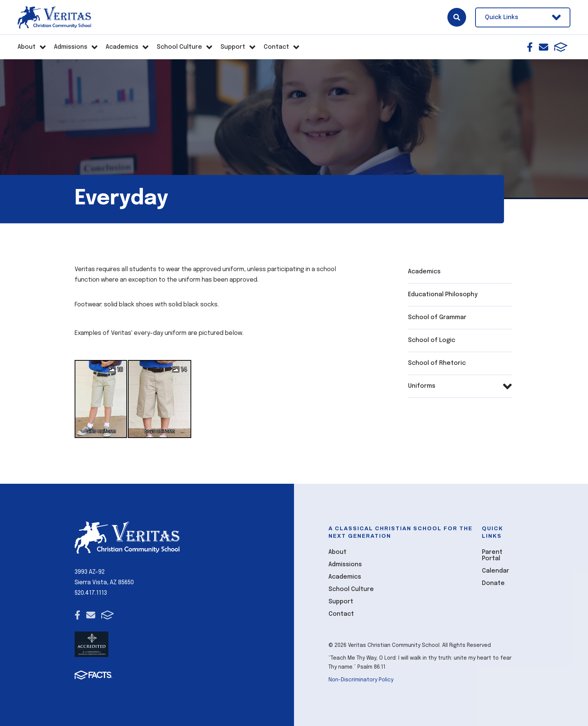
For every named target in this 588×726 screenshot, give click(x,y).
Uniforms (422, 386)
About (337, 552)
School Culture (351, 589)
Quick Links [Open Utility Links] (523, 17)
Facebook (530, 47)
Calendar (496, 571)
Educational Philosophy (443, 295)
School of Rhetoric (437, 363)
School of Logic (432, 340)
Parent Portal (492, 555)
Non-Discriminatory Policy (361, 680)
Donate (493, 583)
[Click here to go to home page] (54, 17)
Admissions (345, 565)
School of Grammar (437, 317)
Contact (341, 614)
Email (544, 47)
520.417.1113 (91, 593)
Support (341, 602)
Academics (424, 272)
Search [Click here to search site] (457, 17)
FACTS (561, 47)
